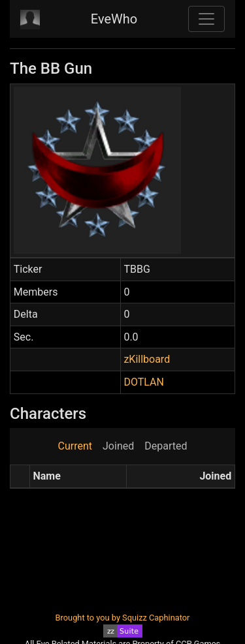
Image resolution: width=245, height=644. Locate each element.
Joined (118, 446)
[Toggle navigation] (206, 19)
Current (75, 446)
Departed (166, 446)
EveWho (114, 19)
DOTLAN (143, 382)
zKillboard (147, 359)
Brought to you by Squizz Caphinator (123, 618)
